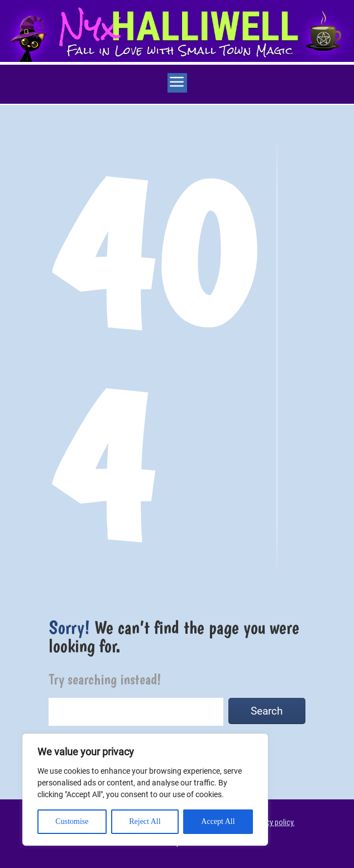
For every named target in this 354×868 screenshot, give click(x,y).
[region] (145, 790)
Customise (72, 821)
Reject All (145, 821)
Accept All (218, 821)
